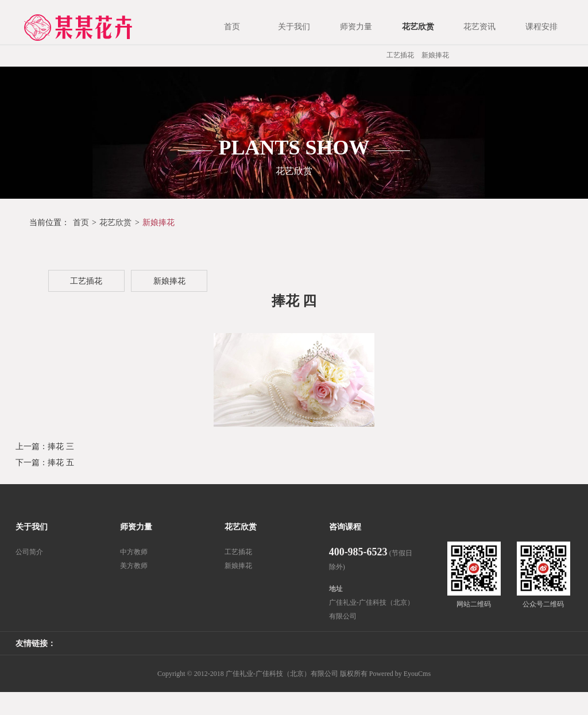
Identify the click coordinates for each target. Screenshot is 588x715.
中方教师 (134, 552)
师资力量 (136, 527)
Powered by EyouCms (399, 674)
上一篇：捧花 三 (45, 447)
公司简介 (29, 552)
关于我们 (32, 527)
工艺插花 (400, 55)
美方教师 (134, 566)
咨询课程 (345, 527)
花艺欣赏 (115, 223)
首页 (81, 223)
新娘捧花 (435, 55)
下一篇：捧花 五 (45, 463)
